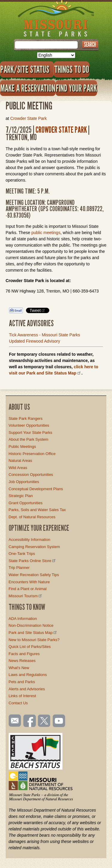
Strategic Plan (21, 496)
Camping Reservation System (34, 547)
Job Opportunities (24, 482)
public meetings (46, 233)
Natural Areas (20, 461)
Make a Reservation (28, 88)
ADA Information (23, 619)
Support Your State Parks (30, 433)
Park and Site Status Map (33, 633)
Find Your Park (76, 88)
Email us (14, 721)
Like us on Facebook (30, 721)
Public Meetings (22, 447)
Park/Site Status (27, 69)
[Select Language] (56, 55)
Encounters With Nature (29, 582)
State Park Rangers (26, 418)
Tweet (38, 310)
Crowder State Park (28, 118)
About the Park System (29, 439)
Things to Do (72, 69)
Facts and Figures (24, 654)
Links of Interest (22, 696)
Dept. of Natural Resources (32, 517)
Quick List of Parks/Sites (30, 647)
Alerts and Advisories (27, 689)
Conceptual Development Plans (36, 489)
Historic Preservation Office (32, 454)
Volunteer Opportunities (29, 425)
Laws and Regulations (28, 675)
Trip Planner (19, 568)
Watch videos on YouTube (59, 721)
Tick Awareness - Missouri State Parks (45, 335)
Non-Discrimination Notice (31, 625)
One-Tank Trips (22, 554)
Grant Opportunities (26, 503)
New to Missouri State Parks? (34, 640)
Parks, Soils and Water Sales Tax (37, 510)
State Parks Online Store (33, 561)
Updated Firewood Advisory (34, 341)
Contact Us (18, 703)
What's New (19, 668)
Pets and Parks (22, 682)
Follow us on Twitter (44, 721)
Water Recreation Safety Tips (34, 575)
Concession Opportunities (31, 475)
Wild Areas (18, 468)
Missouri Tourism (26, 596)
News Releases (22, 661)
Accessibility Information (29, 540)
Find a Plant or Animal (28, 589)
